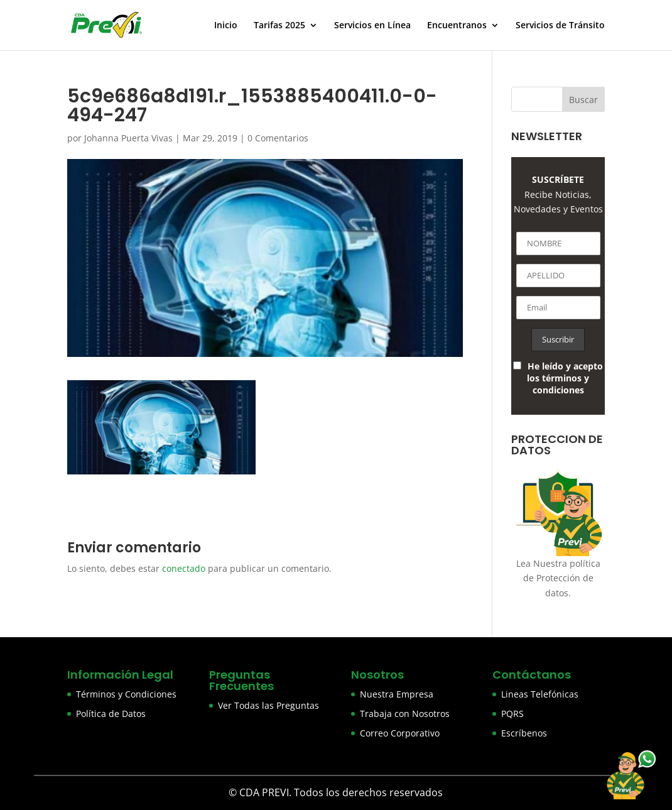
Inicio (226, 26)
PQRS (512, 714)
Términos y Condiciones (126, 694)
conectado (184, 568)
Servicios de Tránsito (560, 26)
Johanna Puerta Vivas (128, 138)
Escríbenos (524, 733)
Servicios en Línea (372, 26)
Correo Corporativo (400, 733)
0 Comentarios (278, 138)
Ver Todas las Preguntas (268, 705)
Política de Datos (111, 714)
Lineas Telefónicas (540, 694)
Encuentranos (457, 26)
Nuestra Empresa (397, 694)
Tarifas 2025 (279, 26)
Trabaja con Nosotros (405, 714)
